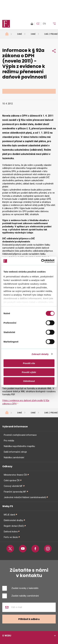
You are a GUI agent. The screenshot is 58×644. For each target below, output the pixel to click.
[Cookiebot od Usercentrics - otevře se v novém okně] (41, 261)
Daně (20, 34)
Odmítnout (29, 381)
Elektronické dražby (13, 520)
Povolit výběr (29, 372)
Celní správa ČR (12, 480)
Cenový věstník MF (13, 486)
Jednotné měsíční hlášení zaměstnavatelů (25, 497)
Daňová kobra (11, 532)
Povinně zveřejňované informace (20, 435)
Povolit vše (29, 363)
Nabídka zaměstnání (14, 457)
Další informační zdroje (15, 452)
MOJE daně (9, 515)
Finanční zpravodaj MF (15, 492)
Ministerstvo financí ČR (15, 475)
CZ (38, 24)
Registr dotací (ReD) (14, 526)
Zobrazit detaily (40, 354)
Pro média (9, 441)
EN (44, 24)
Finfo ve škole (11, 537)
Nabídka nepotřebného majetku (19, 446)
